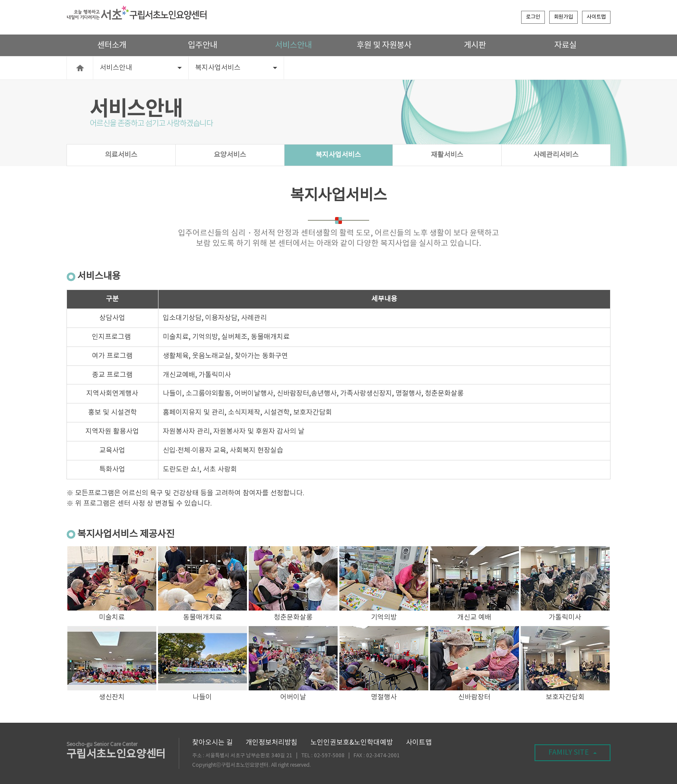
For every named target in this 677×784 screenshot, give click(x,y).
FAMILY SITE (573, 753)
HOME (80, 68)
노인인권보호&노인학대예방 (352, 743)
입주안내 (202, 45)
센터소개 (112, 45)
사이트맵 (596, 17)
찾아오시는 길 (212, 743)
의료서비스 (121, 155)
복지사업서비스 (236, 68)
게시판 (475, 45)
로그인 (533, 17)
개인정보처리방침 (272, 743)
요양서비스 (230, 155)
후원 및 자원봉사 (384, 45)
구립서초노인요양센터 (116, 751)
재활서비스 (447, 155)
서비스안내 (293, 45)
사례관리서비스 (556, 155)
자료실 (565, 45)
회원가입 (563, 17)
